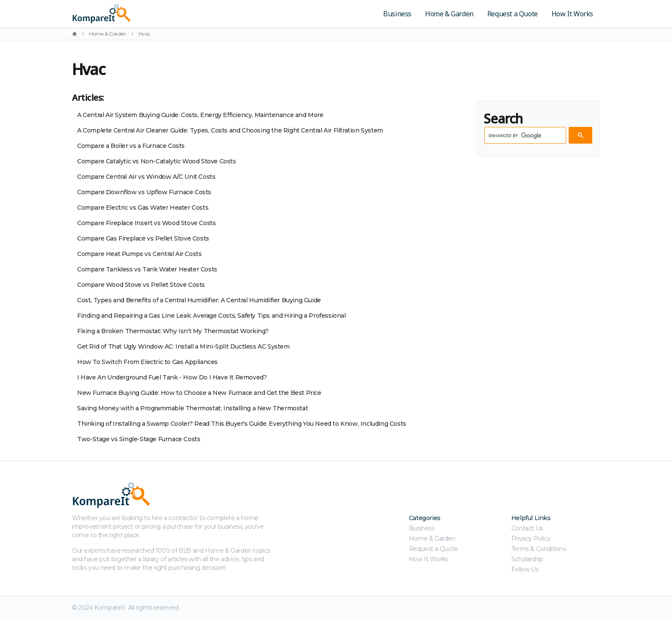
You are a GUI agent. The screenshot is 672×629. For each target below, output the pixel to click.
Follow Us (525, 569)
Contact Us (527, 528)
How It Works (572, 14)
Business (397, 14)
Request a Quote (513, 14)
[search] (524, 135)
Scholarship (527, 559)
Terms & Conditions (539, 549)
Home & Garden (449, 14)
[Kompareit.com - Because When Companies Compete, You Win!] (161, 14)
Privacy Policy (531, 539)
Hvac (144, 34)
